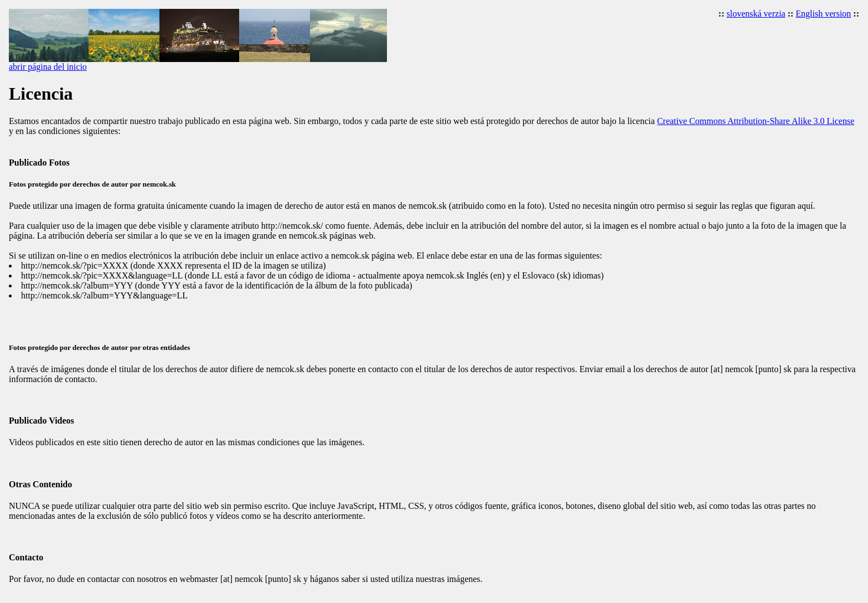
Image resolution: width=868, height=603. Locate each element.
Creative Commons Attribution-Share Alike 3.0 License (756, 121)
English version (823, 14)
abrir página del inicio (48, 67)
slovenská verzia (756, 14)
